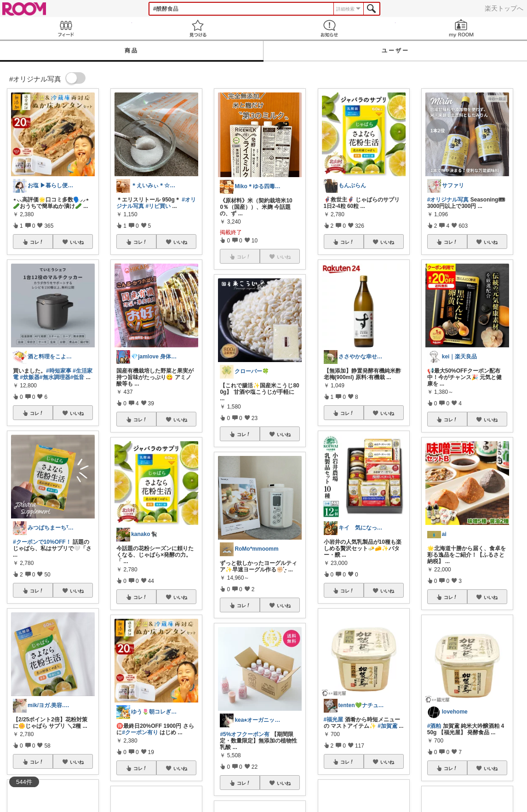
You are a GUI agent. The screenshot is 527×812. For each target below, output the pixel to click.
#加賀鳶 (387, 726)
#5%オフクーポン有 (245, 734)
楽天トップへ (504, 8)
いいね (77, 242)
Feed (66, 28)
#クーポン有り (140, 732)
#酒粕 (434, 726)
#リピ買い (158, 206)
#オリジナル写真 (448, 200)
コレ (37, 242)
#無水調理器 (55, 377)
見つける (198, 28)
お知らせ (329, 28)
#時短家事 (59, 371)
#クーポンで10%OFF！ (42, 542)
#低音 (77, 377)
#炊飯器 (30, 377)
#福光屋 (334, 720)
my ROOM (461, 28)
